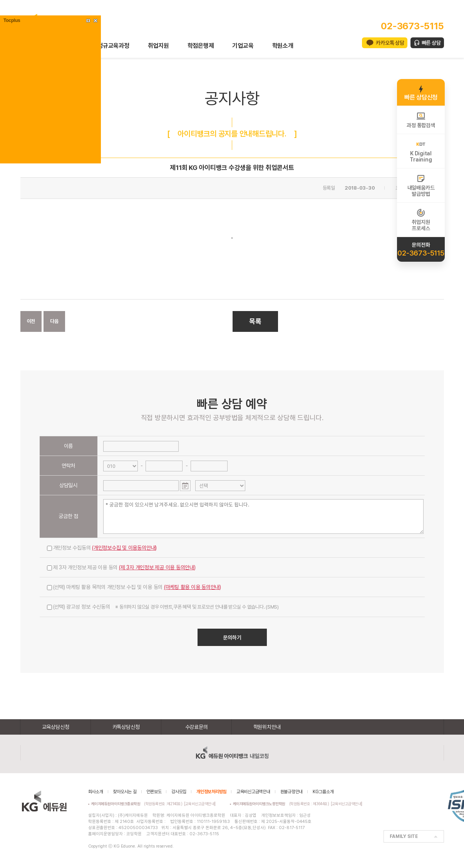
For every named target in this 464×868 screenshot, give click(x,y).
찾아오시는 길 (125, 792)
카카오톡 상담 (390, 43)
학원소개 (283, 46)
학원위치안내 (267, 727)
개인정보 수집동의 (102, 548)
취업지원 (158, 46)
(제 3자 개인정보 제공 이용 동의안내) (157, 567)
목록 (255, 321)
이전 (31, 321)
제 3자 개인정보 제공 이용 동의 (121, 567)
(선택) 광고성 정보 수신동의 (163, 607)
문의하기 (232, 638)
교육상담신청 (56, 727)
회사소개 (96, 792)
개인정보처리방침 (211, 792)
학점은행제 (201, 46)
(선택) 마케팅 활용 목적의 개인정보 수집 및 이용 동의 (134, 587)
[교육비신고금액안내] (200, 804)
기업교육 (243, 46)
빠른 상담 (431, 43)
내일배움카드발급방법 (421, 185)
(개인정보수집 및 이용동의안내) (124, 548)
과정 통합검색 (421, 120)
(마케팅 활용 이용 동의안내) (193, 587)
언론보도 (154, 792)
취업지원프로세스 (421, 220)
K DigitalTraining (421, 151)
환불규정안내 (292, 792)
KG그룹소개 (323, 792)
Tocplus (12, 20)
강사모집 (179, 792)
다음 (54, 321)
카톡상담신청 (126, 727)
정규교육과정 (113, 46)
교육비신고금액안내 (253, 792)
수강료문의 (197, 727)
